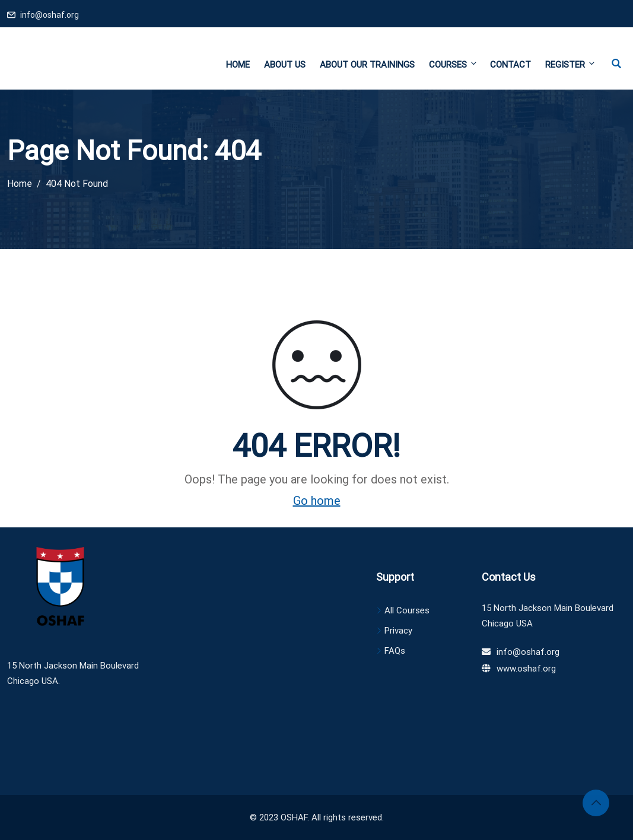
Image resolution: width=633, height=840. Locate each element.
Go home (317, 501)
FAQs (395, 651)
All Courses (407, 610)
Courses (454, 64)
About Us (285, 65)
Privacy (398, 631)
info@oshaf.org (50, 15)
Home (238, 65)
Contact (510, 65)
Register (570, 64)
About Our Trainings (367, 65)
